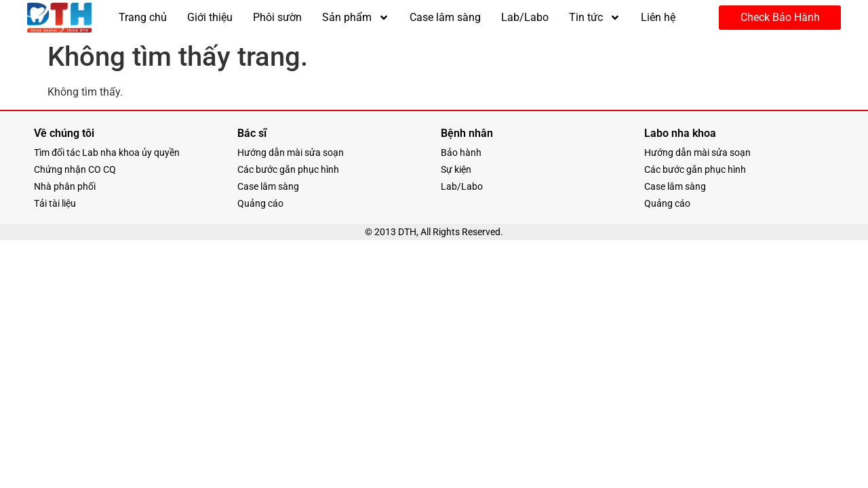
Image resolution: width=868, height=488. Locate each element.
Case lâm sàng (445, 17)
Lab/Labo (525, 17)
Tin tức (595, 18)
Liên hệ (658, 17)
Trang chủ (143, 17)
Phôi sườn (277, 17)
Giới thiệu (210, 17)
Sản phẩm (356, 18)
